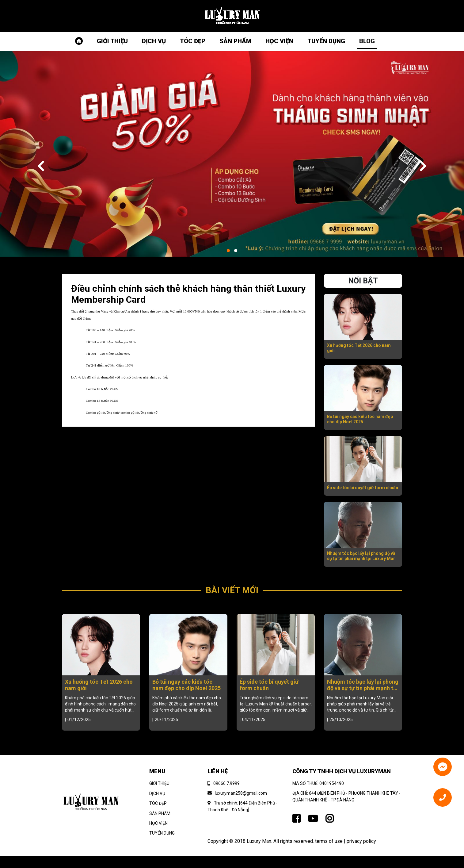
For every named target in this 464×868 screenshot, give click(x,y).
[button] (228, 251)
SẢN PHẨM (235, 41)
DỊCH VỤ (154, 41)
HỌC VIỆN (279, 41)
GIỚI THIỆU (112, 41)
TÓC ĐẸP (193, 41)
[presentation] (41, 167)
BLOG (367, 41)
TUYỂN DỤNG (326, 41)
